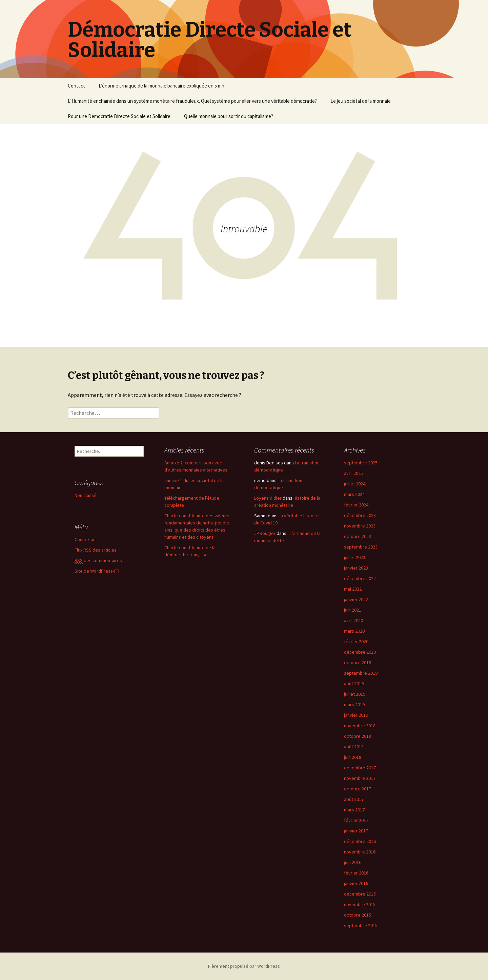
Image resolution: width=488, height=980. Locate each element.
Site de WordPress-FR (97, 571)
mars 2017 (354, 810)
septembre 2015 (361, 925)
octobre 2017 (358, 789)
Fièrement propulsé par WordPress (244, 966)
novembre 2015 (360, 904)
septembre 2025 (361, 463)
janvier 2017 (356, 831)
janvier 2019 (356, 715)
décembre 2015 (360, 894)
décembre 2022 (360, 578)
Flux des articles (96, 550)
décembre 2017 (360, 768)
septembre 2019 (361, 673)
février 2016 (356, 873)
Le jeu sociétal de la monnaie (361, 101)
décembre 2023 (360, 515)
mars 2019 (354, 705)
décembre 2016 (360, 841)
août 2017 (354, 799)
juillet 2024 (355, 484)
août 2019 (354, 684)
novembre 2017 (360, 778)
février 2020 (356, 641)
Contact (76, 86)
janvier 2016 (356, 883)
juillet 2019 (355, 694)
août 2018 (354, 747)
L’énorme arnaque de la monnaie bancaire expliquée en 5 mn (161, 86)
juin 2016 (353, 862)
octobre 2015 (358, 915)
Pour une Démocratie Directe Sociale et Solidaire (119, 116)
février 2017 (356, 820)
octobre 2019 (358, 662)
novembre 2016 (360, 852)
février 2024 (356, 505)
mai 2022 (353, 589)
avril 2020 (353, 620)
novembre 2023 (360, 526)
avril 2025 (353, 473)
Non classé (86, 495)
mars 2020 (354, 631)
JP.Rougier (265, 533)
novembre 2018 (360, 726)
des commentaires (98, 561)
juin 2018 (353, 757)
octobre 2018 (358, 736)
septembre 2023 (361, 547)
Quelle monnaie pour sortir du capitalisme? (229, 116)
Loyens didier (268, 498)
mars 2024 (354, 494)
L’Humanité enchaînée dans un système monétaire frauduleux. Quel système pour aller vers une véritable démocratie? (192, 101)
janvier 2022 (356, 599)
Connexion (85, 539)
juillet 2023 (355, 557)
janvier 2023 (356, 568)
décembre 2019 (360, 652)
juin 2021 (353, 610)
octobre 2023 (358, 536)
